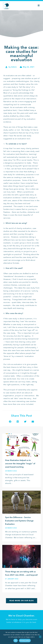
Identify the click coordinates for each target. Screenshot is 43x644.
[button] (10, 422)
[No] (40, 637)
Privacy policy (25, 641)
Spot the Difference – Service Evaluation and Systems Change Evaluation (19, 521)
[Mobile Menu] (39, 6)
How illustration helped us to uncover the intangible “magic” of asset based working (20, 464)
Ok (16, 641)
